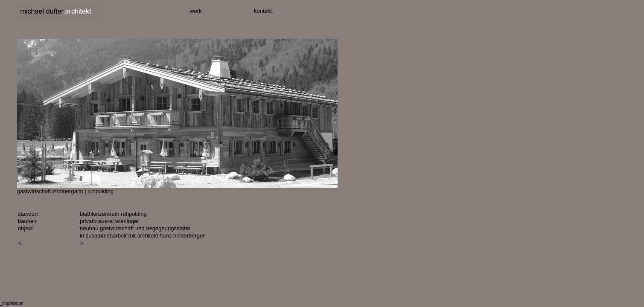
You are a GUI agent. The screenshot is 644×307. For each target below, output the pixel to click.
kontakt (263, 11)
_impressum (12, 303)
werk (196, 11)
